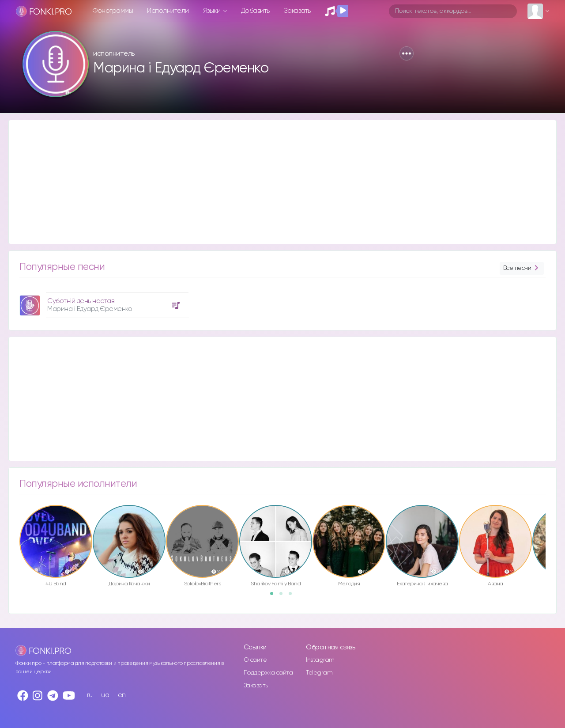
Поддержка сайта (268, 673)
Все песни (522, 268)
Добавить (255, 11)
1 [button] (275, 596)
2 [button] (284, 596)
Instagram (320, 660)
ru (90, 695)
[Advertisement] (274, 182)
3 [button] (293, 596)
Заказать (297, 11)
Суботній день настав (81, 301)
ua (105, 695)
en (122, 695)
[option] (103, 302)
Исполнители (168, 11)
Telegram (319, 673)
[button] (407, 53)
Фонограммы (113, 11)
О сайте (255, 660)
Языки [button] (213, 11)
